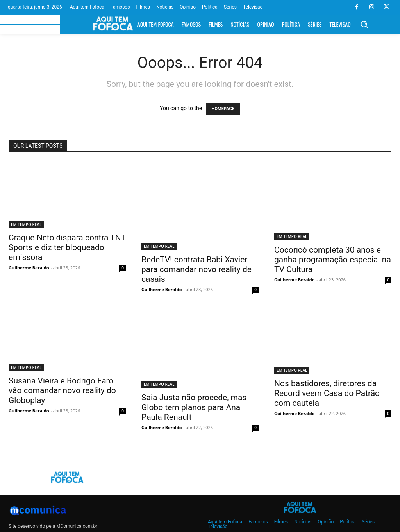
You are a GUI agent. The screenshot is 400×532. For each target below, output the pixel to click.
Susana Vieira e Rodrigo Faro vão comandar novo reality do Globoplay (62, 390)
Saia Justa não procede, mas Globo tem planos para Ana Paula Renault (194, 407)
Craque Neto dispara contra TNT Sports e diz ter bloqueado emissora (67, 247)
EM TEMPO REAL (26, 224)
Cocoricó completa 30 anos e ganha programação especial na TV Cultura (333, 260)
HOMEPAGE (223, 109)
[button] (364, 24)
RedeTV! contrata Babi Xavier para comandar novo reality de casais (196, 269)
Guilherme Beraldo (29, 268)
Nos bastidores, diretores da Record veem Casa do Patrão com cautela (327, 393)
